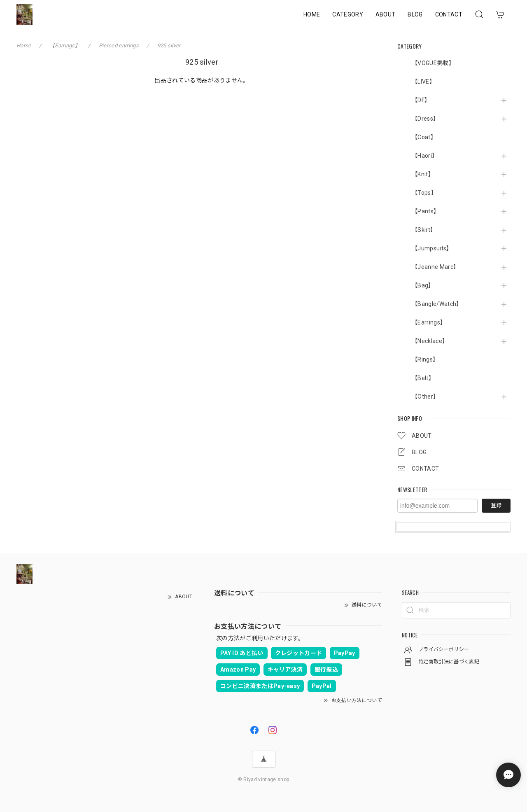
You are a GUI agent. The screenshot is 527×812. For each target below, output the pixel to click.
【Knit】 (423, 174)
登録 (496, 505)
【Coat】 (424, 137)
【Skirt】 (424, 230)
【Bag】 (423, 285)
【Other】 (425, 397)
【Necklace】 (430, 341)
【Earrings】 (429, 322)
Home (24, 45)
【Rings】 (425, 359)
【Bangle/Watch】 (437, 304)
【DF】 (421, 100)
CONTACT (449, 14)
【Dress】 (425, 119)
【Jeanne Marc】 (435, 267)
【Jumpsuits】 (432, 248)
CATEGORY (348, 14)
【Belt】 (423, 378)
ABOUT (386, 14)
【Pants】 (426, 211)
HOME (312, 14)
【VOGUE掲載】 (433, 63)
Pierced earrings (119, 45)
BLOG (415, 14)
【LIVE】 (423, 82)
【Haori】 (425, 156)
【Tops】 (424, 193)
